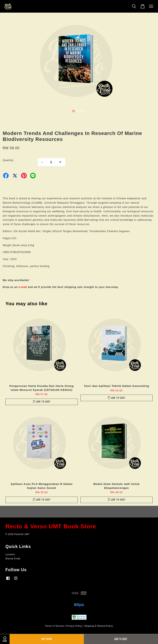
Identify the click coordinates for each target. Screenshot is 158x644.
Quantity (8, 160)
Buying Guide (13, 559)
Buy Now (47, 639)
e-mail (23, 287)
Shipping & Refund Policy (99, 626)
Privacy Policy (74, 626)
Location (10, 554)
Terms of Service (55, 626)
